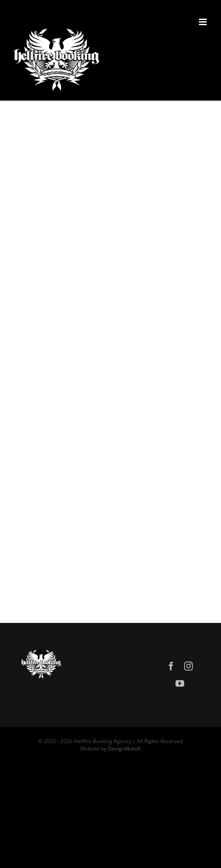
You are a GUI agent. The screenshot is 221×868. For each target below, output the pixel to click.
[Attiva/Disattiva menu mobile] (203, 22)
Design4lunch (124, 748)
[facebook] (171, 666)
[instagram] (188, 666)
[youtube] (180, 684)
